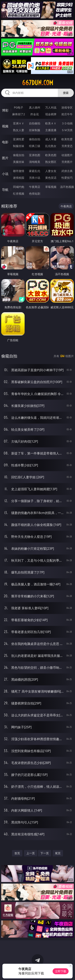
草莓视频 (51, 187)
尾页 (58, 853)
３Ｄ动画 (67, 123)
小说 (5, 174)
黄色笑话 (51, 178)
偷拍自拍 (35, 139)
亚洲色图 (35, 155)
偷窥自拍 (19, 155)
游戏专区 (67, 107)
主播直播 (51, 130)
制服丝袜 (19, 146)
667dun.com (38, 83)
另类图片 (67, 162)
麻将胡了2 (19, 114)
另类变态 (67, 146)
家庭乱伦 (35, 171)
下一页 (45, 853)
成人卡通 (51, 139)
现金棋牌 (51, 114)
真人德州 (35, 107)
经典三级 (35, 146)
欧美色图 (51, 155)
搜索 (66, 93)
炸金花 (35, 114)
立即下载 (61, 971)
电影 (5, 142)
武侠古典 (67, 171)
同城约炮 (19, 187)
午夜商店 (35, 187)
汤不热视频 (67, 187)
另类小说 (35, 178)
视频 (5, 126)
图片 (5, 158)
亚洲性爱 (19, 139)
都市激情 (19, 171)
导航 (5, 190)
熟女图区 (51, 162)
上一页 (31, 853)
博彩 (5, 110)
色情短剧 (35, 194)
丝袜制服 (35, 130)
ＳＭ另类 (67, 130)
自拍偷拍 (35, 123)
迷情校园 (19, 178)
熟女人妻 (19, 130)
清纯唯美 (35, 162)
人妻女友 (51, 171)
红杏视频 (19, 194)
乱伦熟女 (51, 146)
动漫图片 (67, 155)
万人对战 (51, 107)
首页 (17, 853)
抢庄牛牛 (67, 114)
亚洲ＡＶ (19, 123)
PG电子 (18, 107)
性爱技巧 (67, 178)
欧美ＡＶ (51, 123)
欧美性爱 (67, 139)
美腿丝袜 (19, 162)
